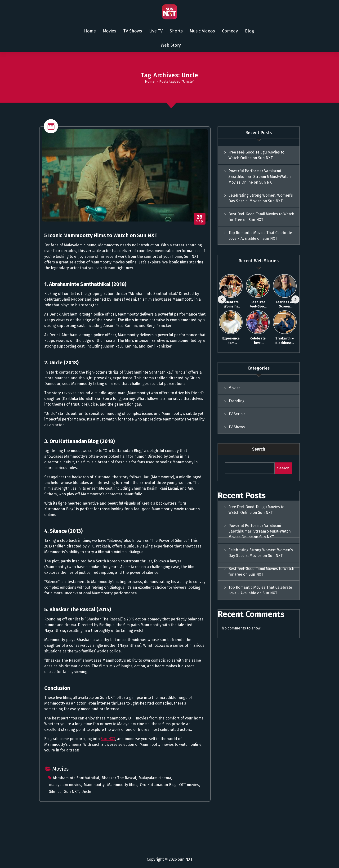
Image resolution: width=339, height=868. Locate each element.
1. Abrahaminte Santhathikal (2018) (85, 284)
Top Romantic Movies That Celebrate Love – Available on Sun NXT (260, 236)
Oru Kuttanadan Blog (158, 785)
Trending (236, 401)
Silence (55, 792)
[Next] (295, 299)
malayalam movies (65, 785)
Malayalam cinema (155, 778)
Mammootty (94, 785)
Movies (110, 31)
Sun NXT (108, 739)
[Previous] (222, 299)
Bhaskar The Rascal (119, 778)
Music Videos (202, 31)
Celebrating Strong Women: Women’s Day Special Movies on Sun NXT (261, 198)
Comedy (230, 31)
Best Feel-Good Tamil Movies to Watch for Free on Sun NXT (261, 217)
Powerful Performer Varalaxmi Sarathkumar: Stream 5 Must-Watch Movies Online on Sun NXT (260, 177)
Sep (200, 219)
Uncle (86, 792)
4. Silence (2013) (63, 531)
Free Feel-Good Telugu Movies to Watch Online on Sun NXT (256, 155)
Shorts (176, 31)
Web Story (171, 45)
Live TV (156, 31)
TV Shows (133, 31)
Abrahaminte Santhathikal (76, 778)
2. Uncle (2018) (61, 363)
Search (259, 449)
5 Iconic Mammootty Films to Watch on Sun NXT (101, 235)
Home (90, 31)
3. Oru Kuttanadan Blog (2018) (80, 441)
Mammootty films (122, 785)
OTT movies (189, 785)
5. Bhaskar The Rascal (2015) (78, 609)
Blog (250, 31)
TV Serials (237, 414)
